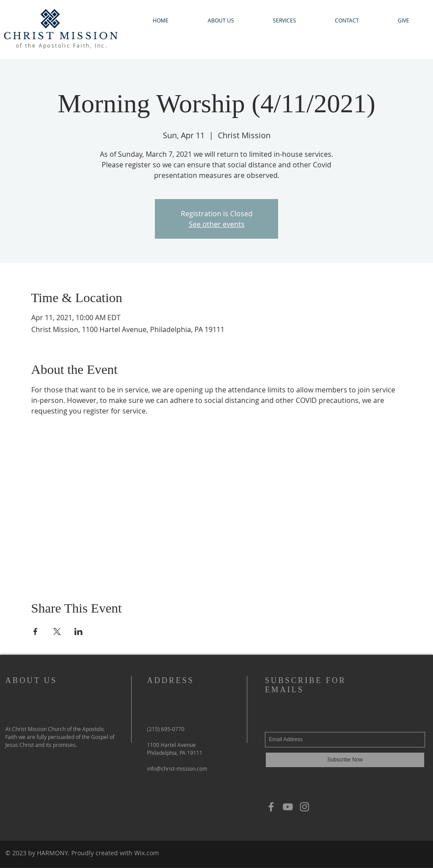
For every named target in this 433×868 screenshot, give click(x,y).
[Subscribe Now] (345, 760)
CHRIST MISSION (62, 36)
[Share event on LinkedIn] (79, 632)
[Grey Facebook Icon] (271, 807)
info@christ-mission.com (177, 768)
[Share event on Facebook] (35, 632)
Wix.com (147, 853)
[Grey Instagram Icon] (305, 807)
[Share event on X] (57, 632)
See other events (217, 224)
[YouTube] (288, 807)
